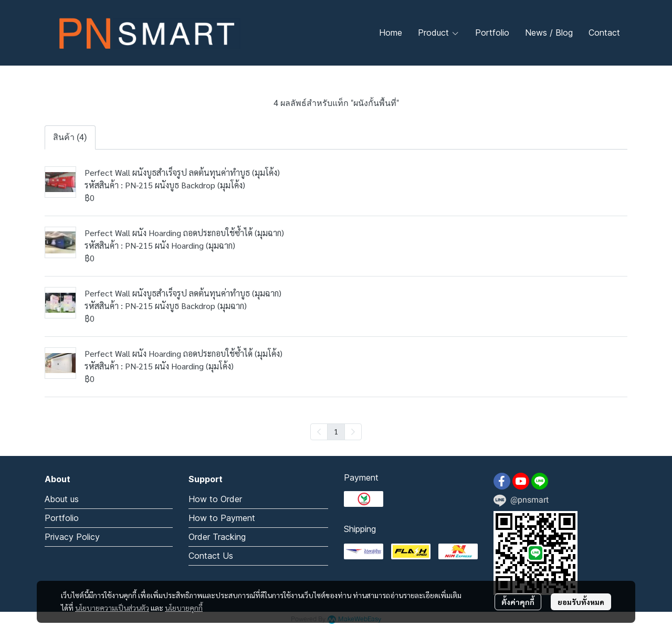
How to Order (215, 499)
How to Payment (222, 518)
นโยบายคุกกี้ (184, 608)
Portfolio (62, 518)
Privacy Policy (72, 537)
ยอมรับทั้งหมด (581, 602)
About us (62, 499)
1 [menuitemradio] (336, 431)
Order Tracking (217, 537)
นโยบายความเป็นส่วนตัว (112, 608)
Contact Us (211, 556)
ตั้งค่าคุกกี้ (518, 602)
